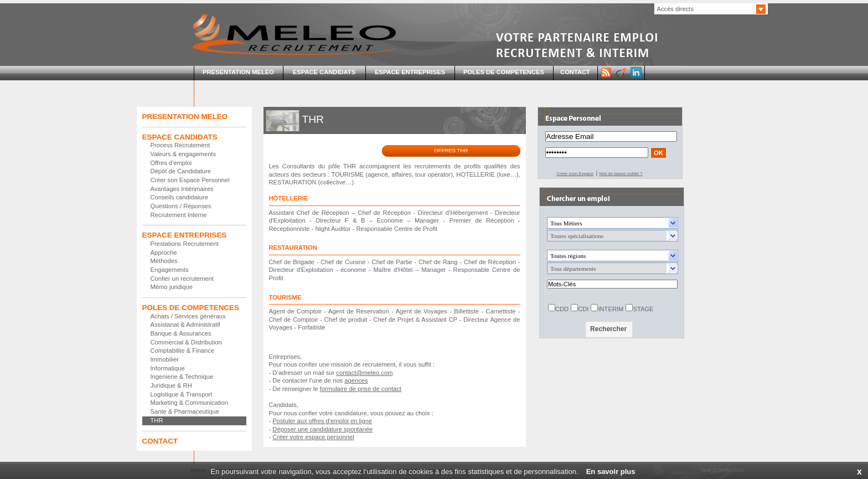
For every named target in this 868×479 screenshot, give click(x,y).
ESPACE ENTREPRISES (410, 72)
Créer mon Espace (575, 174)
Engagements (170, 270)
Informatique (168, 368)
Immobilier (165, 359)
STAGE (643, 309)
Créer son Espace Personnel (190, 180)
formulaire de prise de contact (361, 389)
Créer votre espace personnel (313, 437)
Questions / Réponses (181, 206)
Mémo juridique (172, 287)
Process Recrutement (180, 145)
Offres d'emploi (171, 163)
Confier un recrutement (182, 279)
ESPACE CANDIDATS (324, 72)
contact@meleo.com (364, 373)
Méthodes (164, 261)
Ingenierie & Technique (182, 377)
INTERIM (611, 309)
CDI (583, 309)
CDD (562, 309)
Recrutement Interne (179, 215)
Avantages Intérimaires (182, 189)
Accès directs (676, 9)
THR (157, 420)
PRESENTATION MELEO (238, 72)
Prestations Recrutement (185, 244)
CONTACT (575, 72)
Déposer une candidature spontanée (322, 429)
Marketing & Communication (190, 403)
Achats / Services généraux (188, 316)
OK (658, 153)
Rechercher (608, 329)
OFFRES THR (451, 150)
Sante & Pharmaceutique (185, 411)
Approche (164, 253)
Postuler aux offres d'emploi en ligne (322, 421)
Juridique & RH (171, 385)
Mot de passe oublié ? (621, 174)
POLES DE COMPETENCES (504, 72)
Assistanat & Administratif (185, 325)
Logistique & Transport (182, 394)
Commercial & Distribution (186, 342)
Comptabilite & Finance (183, 351)
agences (356, 380)
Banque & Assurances (181, 333)
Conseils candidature (179, 197)
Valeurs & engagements (184, 154)
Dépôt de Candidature (181, 171)
